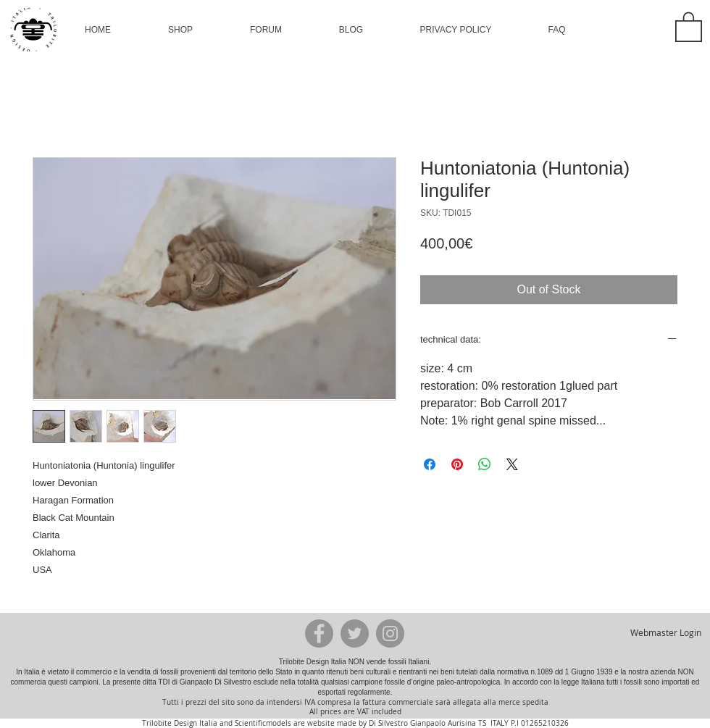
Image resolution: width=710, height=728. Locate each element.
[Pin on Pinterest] (457, 464)
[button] (180, 30)
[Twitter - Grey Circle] (355, 633)
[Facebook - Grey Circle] (319, 633)
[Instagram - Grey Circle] (390, 633)
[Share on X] (512, 464)
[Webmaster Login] (665, 633)
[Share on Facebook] (430, 464)
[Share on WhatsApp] (485, 464)
